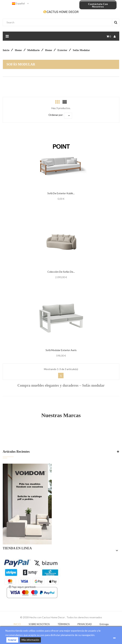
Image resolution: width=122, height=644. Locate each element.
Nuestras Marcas (61, 415)
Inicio (17, 624)
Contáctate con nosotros (98, 5)
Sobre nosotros (39, 624)
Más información (30, 640)
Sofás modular (21, 64)
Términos (64, 624)
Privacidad (85, 624)
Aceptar (12, 640)
